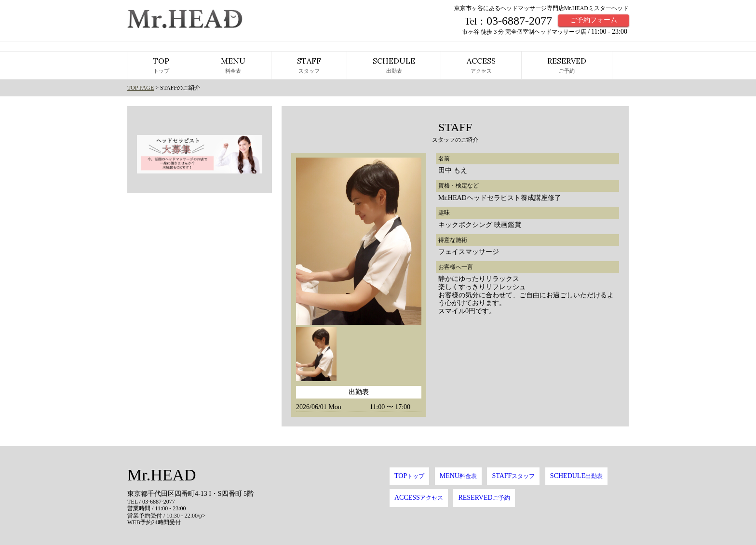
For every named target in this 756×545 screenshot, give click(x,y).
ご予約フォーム (594, 20)
